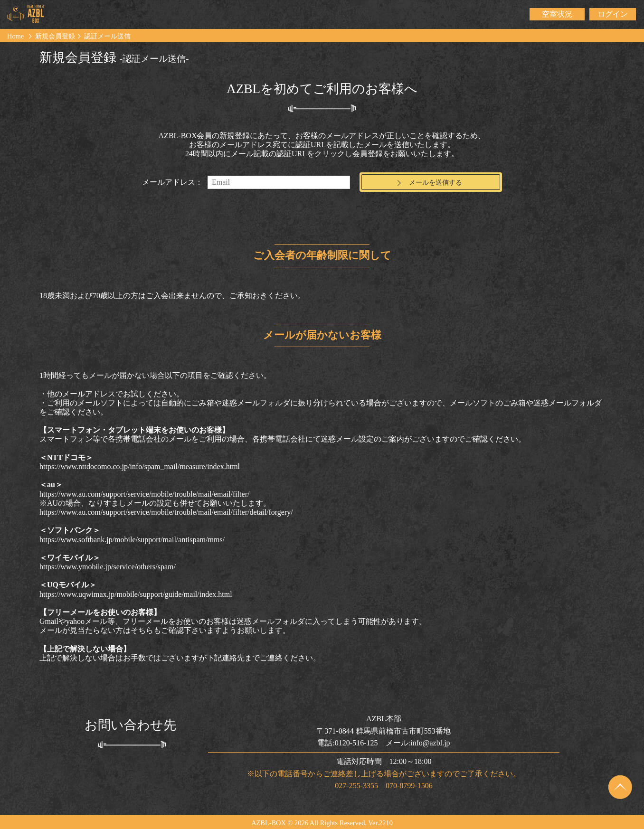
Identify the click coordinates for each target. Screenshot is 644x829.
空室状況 (557, 14)
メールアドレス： (172, 182)
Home (15, 36)
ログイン (613, 14)
